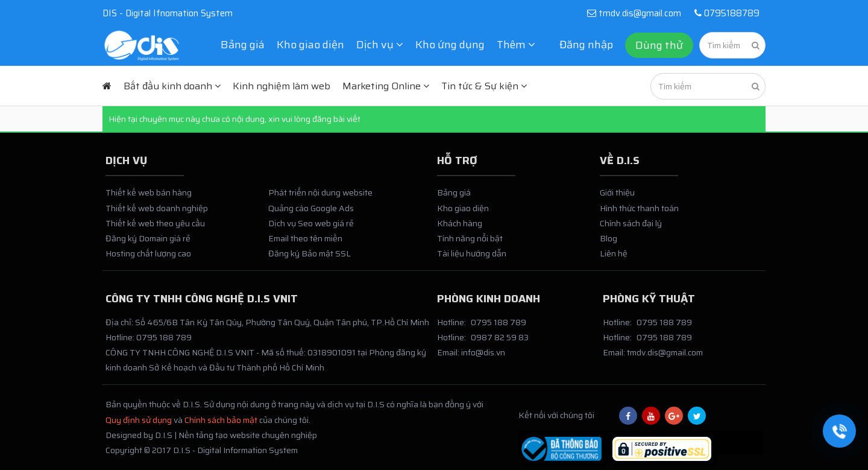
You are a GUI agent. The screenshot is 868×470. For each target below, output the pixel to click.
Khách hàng (460, 223)
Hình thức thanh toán (639, 208)
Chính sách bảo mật (221, 420)
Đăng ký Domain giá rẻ (148, 238)
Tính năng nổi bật (470, 238)
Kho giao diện (310, 45)
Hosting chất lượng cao (148, 253)
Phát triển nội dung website (320, 192)
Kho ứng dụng (450, 45)
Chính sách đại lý (631, 223)
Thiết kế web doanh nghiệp (157, 208)
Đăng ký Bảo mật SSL (310, 253)
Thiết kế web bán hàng (149, 192)
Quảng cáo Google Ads (311, 208)
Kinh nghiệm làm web (281, 86)
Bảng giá (243, 45)
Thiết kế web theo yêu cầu (155, 223)
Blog (609, 238)
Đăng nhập (586, 45)
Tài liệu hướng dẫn (472, 253)
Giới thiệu (617, 192)
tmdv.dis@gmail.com (634, 13)
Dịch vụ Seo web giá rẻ (311, 223)
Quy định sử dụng (139, 420)
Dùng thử (659, 45)
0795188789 (725, 13)
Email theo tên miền (305, 238)
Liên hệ (614, 253)
